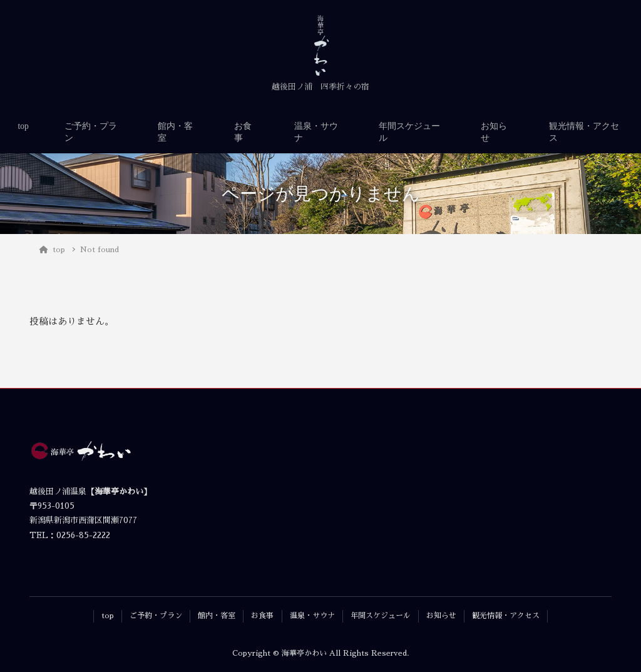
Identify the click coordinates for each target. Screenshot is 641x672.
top (23, 126)
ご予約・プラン (91, 132)
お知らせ (494, 132)
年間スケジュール (409, 132)
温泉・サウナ (316, 132)
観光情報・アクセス (584, 132)
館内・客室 (175, 132)
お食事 (243, 132)
